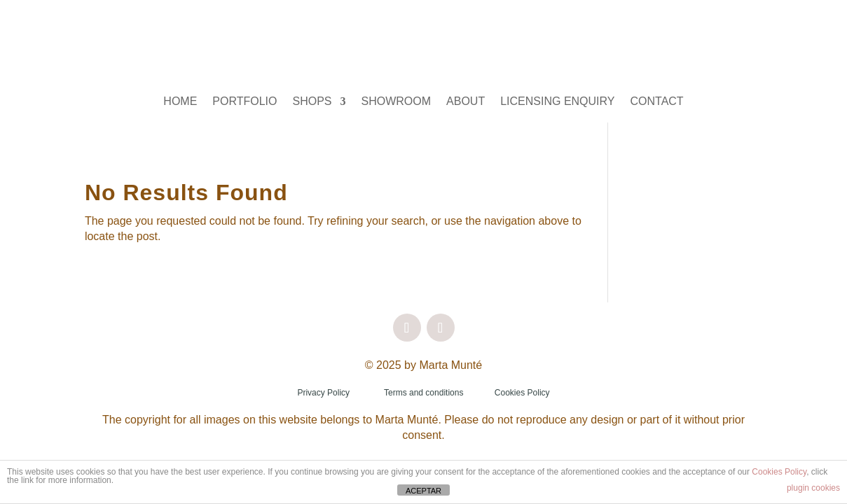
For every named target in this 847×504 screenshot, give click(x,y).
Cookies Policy (522, 393)
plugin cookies (813, 488)
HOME (180, 102)
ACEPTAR (423, 491)
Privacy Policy (323, 393)
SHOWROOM (397, 102)
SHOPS (312, 102)
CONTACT (657, 102)
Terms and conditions (423, 393)
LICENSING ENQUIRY (557, 102)
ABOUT (466, 102)
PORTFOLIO (245, 102)
